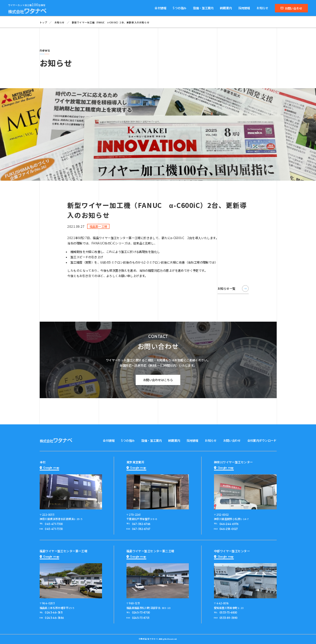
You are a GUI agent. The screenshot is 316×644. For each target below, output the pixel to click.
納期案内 (226, 8)
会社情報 (160, 8)
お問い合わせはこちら (158, 380)
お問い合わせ (292, 8)
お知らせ (262, 8)
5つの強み (180, 8)
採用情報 (244, 8)
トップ (44, 22)
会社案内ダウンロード (262, 440)
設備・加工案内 (203, 8)
